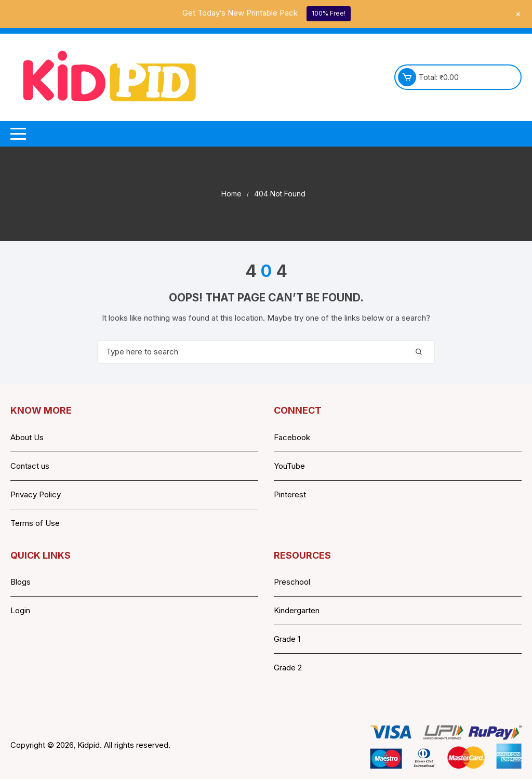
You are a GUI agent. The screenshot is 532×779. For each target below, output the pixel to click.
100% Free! (329, 13)
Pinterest (290, 494)
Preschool (292, 582)
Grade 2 (288, 668)
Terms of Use (35, 523)
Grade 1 (287, 639)
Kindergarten (297, 610)
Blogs (21, 582)
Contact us (30, 466)
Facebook (292, 437)
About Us (27, 437)
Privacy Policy (36, 494)
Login (20, 610)
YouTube (289, 466)
